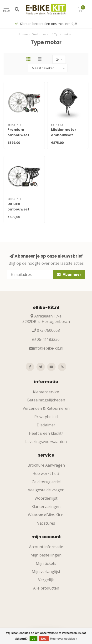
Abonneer (69, 274)
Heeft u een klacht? (46, 433)
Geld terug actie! (46, 482)
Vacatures (46, 523)
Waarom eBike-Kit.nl (46, 515)
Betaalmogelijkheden (46, 400)
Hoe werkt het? (46, 473)
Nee (44, 639)
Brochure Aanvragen (46, 465)
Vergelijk (46, 580)
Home (24, 34)
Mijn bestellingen (46, 555)
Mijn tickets (46, 563)
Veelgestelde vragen (46, 490)
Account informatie (46, 547)
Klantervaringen (46, 507)
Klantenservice (46, 392)
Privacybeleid (46, 417)
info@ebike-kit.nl (48, 348)
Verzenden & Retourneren (46, 408)
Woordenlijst (46, 498)
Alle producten (46, 588)
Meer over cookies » (64, 639)
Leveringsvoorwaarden (46, 442)
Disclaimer (46, 425)
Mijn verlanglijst (46, 571)
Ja (33, 639)
